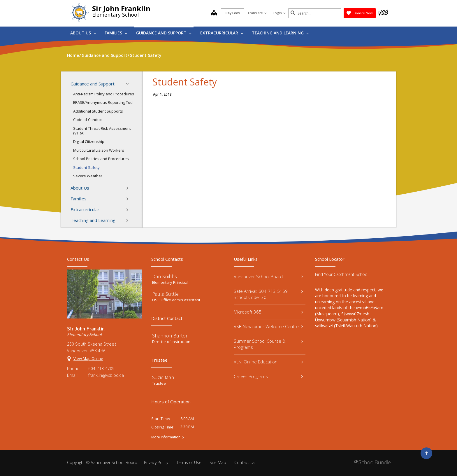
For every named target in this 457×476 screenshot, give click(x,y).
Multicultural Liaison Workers (99, 150)
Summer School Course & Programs (268, 344)
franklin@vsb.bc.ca (106, 375)
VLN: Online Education (268, 362)
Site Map (218, 462)
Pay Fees (233, 13)
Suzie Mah (163, 377)
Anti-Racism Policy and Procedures (104, 94)
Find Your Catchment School (342, 274)
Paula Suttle (165, 294)
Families (116, 33)
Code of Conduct (88, 120)
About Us (83, 33)
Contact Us (245, 462)
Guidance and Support (164, 33)
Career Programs (268, 376)
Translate (257, 13)
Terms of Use (189, 462)
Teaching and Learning (280, 33)
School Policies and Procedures (101, 159)
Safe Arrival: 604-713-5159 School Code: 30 (268, 294)
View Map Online (88, 358)
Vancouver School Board (268, 276)
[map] (214, 13)
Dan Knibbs (165, 276)
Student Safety (86, 167)
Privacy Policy (156, 462)
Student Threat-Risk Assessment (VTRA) (102, 131)
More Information (166, 437)
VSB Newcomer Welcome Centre (268, 326)
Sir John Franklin (121, 8)
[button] (129, 84)
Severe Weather (88, 176)
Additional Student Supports (98, 111)
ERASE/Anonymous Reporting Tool (103, 102)
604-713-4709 (101, 368)
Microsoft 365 (268, 312)
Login (279, 13)
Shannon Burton (170, 336)
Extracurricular (222, 33)
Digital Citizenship (89, 141)
